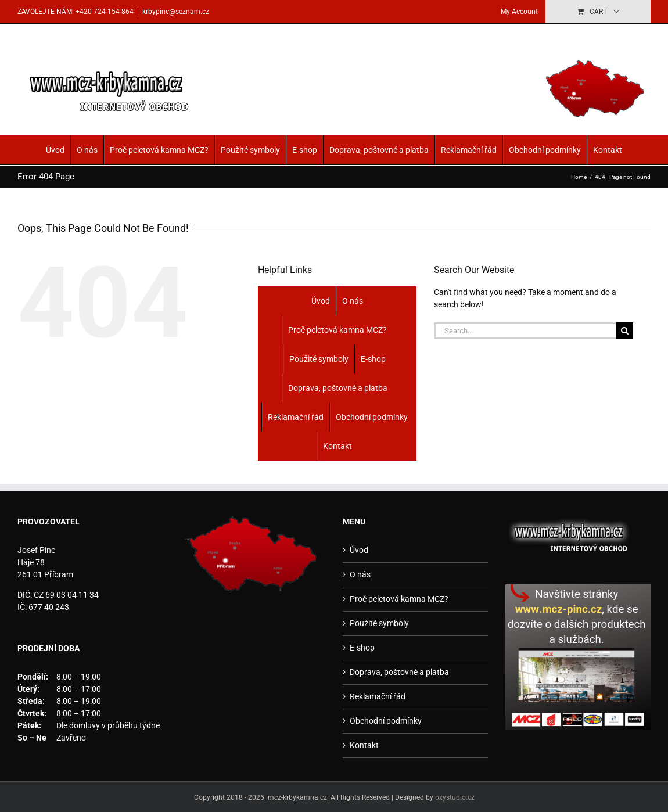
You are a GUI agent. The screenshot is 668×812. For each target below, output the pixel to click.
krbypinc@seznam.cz (176, 12)
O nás (87, 150)
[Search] (625, 331)
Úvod (55, 150)
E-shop (305, 150)
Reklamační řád (469, 150)
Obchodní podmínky (545, 150)
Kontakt (608, 150)
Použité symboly (250, 150)
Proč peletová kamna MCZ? (159, 150)
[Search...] (525, 331)
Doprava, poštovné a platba (379, 150)
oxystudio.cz (455, 797)
